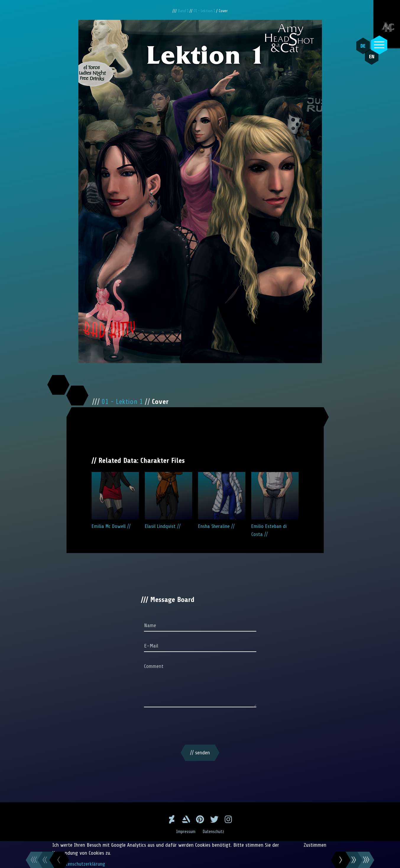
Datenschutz (214, 832)
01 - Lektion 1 (206, 11)
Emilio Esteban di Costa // (275, 505)
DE (362, 46)
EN (369, 59)
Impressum (185, 832)
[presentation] (200, 727)
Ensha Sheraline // (222, 501)
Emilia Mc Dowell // (115, 501)
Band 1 (183, 11)
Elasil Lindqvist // (169, 501)
